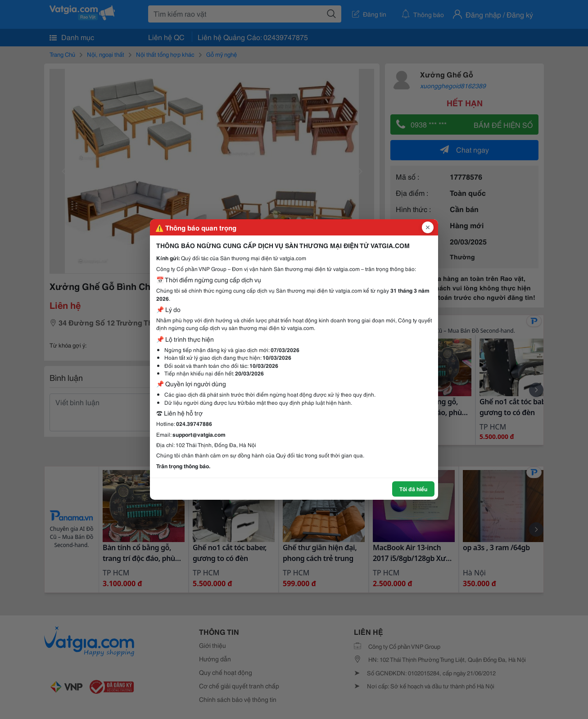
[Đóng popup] (428, 227)
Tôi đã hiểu (413, 489)
